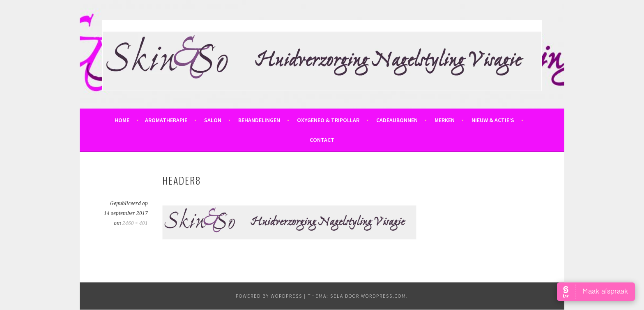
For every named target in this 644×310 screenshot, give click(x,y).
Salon (213, 120)
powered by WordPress (269, 296)
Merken (445, 120)
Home (122, 120)
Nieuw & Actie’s (493, 120)
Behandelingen (259, 120)
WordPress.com (384, 296)
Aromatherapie (166, 120)
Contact (322, 140)
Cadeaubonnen (397, 120)
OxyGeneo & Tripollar (328, 120)
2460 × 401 (135, 223)
